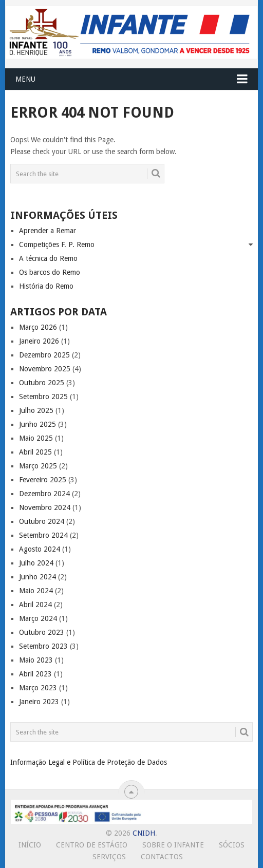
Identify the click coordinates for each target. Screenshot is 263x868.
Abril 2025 (35, 452)
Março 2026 (38, 327)
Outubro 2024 (42, 521)
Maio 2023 (36, 660)
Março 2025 (38, 466)
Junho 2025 (37, 424)
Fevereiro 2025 (43, 480)
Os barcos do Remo (50, 272)
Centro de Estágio (92, 845)
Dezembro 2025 (44, 355)
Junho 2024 (37, 577)
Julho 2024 (36, 563)
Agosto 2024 (40, 549)
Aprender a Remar (48, 231)
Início (30, 845)
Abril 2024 (35, 605)
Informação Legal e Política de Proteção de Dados (89, 762)
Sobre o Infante (173, 845)
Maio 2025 (36, 438)
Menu (25, 79)
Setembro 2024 (43, 535)
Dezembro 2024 (44, 494)
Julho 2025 (36, 410)
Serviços (109, 857)
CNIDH (144, 833)
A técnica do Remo (48, 258)
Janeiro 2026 (39, 341)
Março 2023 (38, 688)
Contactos (162, 857)
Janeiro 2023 (39, 702)
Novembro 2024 (45, 507)
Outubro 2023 (42, 632)
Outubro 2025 (42, 383)
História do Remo (46, 286)
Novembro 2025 (45, 369)
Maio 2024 (36, 591)
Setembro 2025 (43, 397)
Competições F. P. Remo (57, 244)
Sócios (232, 845)
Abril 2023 (35, 674)
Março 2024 (38, 618)
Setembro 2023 (43, 646)
